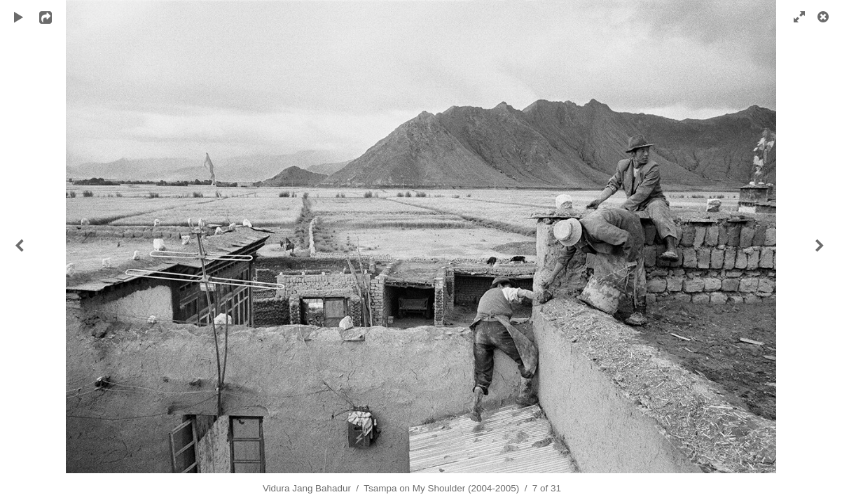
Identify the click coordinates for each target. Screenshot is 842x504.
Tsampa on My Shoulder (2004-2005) (441, 488)
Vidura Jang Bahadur (307, 488)
